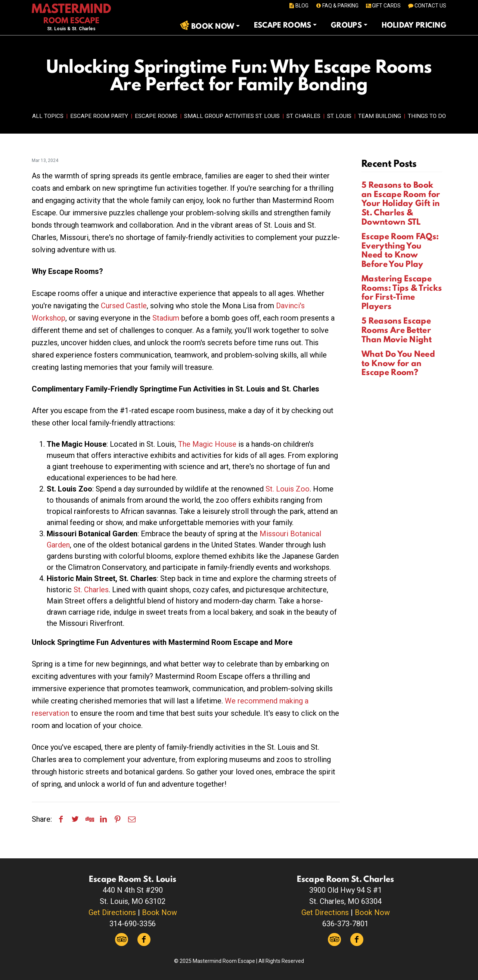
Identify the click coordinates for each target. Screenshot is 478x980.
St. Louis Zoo (288, 489)
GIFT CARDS (383, 6)
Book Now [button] (213, 26)
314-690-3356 (133, 924)
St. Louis (339, 116)
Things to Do (427, 116)
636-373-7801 (345, 924)
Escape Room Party (99, 116)
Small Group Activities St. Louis (232, 116)
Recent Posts (389, 163)
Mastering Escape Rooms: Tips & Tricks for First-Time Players (402, 292)
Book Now (159, 912)
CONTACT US (427, 6)
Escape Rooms (156, 116)
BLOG (299, 6)
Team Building (380, 116)
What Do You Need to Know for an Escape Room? (398, 363)
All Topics (48, 116)
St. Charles (303, 116)
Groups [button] (346, 25)
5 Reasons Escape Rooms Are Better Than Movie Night (397, 330)
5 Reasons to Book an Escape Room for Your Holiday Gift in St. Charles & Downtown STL (401, 203)
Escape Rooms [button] (283, 25)
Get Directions (112, 912)
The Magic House (207, 444)
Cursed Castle (124, 306)
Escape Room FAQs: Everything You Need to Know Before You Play (400, 250)
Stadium (166, 318)
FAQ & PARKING (337, 6)
